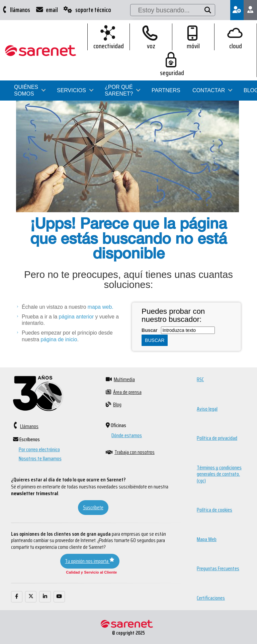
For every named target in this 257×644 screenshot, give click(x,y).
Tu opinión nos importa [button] (90, 561)
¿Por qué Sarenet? (119, 64)
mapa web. (100, 307)
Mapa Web (207, 539)
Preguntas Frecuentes (218, 568)
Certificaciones (211, 598)
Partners (166, 64)
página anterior (76, 317)
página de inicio (59, 339)
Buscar (149, 330)
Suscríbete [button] (93, 507)
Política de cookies (215, 510)
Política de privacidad (217, 438)
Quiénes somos (26, 64)
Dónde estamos (127, 435)
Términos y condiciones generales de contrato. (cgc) (219, 474)
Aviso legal (207, 409)
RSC (200, 379)
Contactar (209, 64)
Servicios (71, 64)
